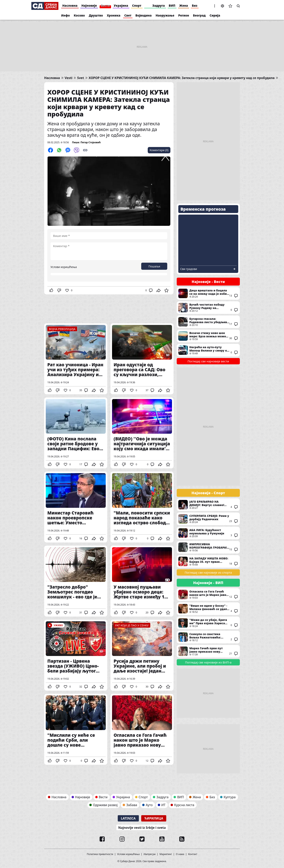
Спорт (137, 6)
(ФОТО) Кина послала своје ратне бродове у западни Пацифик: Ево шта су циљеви (76, 433)
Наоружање (165, 15)
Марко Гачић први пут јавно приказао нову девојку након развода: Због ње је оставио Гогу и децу (208, 651)
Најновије (89, 6)
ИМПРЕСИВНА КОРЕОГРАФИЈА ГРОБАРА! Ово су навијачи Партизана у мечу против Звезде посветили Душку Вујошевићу (208, 547)
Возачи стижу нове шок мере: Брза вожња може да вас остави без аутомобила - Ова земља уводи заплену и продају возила (208, 336)
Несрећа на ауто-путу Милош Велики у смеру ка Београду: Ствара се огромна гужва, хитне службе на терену (208, 350)
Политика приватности (100, 854)
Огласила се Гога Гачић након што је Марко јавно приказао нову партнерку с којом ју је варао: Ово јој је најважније (142, 729)
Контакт (193, 854)
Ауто (149, 805)
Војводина (143, 15)
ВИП (172, 6)
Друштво (96, 15)
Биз (195, 6)
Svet (80, 78)
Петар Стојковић (91, 142)
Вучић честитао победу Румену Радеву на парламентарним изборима (208, 308)
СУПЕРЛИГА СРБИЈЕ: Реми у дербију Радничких (208, 519)
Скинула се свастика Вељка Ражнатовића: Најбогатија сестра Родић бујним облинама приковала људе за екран (208, 637)
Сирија (215, 15)
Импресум (150, 854)
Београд (199, 15)
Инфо (65, 15)
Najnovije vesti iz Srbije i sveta (142, 828)
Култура (230, 797)
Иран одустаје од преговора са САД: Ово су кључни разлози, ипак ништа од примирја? (142, 359)
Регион (184, 15)
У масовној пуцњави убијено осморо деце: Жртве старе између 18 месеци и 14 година (142, 581)
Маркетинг (166, 854)
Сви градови (189, 269)
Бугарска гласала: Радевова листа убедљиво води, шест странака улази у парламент (208, 322)
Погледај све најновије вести (208, 361)
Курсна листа (184, 805)
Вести (105, 6)
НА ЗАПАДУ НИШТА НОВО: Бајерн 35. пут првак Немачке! (208, 561)
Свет (128, 15)
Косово (79, 15)
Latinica (128, 818)
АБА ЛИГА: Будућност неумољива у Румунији (208, 533)
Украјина (121, 6)
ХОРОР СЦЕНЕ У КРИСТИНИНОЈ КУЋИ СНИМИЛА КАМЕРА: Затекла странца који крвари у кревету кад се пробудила (182, 78)
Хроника (114, 15)
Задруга (159, 6)
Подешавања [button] (222, 6)
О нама (180, 854)
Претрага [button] (238, 6)
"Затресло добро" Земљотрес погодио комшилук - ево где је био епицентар (76, 581)
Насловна (70, 6)
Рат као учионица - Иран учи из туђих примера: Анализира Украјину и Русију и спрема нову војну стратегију (76, 359)
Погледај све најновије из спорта (208, 572)
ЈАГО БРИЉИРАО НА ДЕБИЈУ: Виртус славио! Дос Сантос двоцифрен (208, 505)
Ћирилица (154, 818)
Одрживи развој (105, 805)
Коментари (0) (159, 150)
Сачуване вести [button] (230, 6)
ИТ (163, 805)
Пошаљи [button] (154, 266)
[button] (215, 6)
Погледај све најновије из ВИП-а (208, 662)
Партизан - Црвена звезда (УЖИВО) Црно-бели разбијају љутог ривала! (76, 655)
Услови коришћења (64, 267)
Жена (184, 6)
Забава (132, 805)
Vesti (69, 78)
